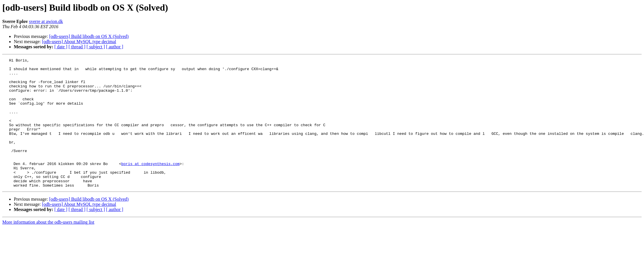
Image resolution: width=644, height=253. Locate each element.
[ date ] (61, 47)
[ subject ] (96, 47)
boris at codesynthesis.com (150, 185)
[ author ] (115, 47)
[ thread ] (77, 47)
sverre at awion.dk (46, 21)
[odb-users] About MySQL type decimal (79, 42)
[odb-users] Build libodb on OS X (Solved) (89, 36)
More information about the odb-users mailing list (48, 248)
